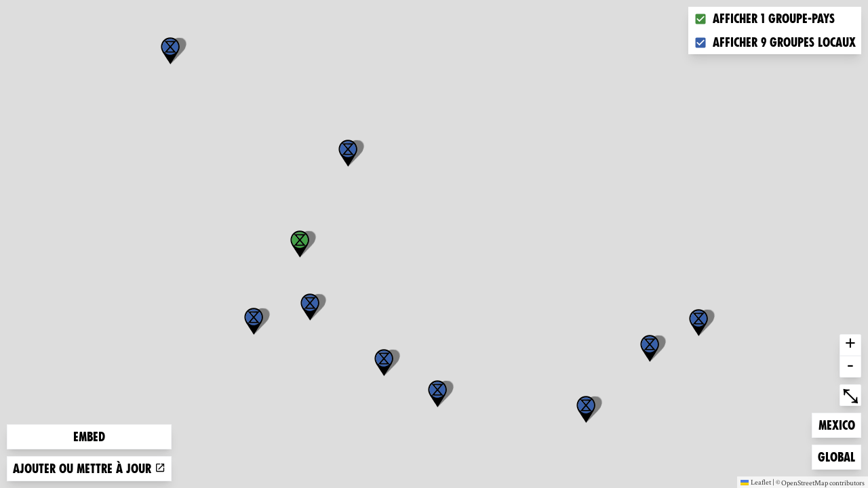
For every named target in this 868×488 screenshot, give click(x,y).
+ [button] (850, 345)
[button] (586, 409)
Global (839, 456)
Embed (89, 437)
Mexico (840, 424)
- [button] (850, 367)
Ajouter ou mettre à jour (89, 469)
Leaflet (756, 482)
